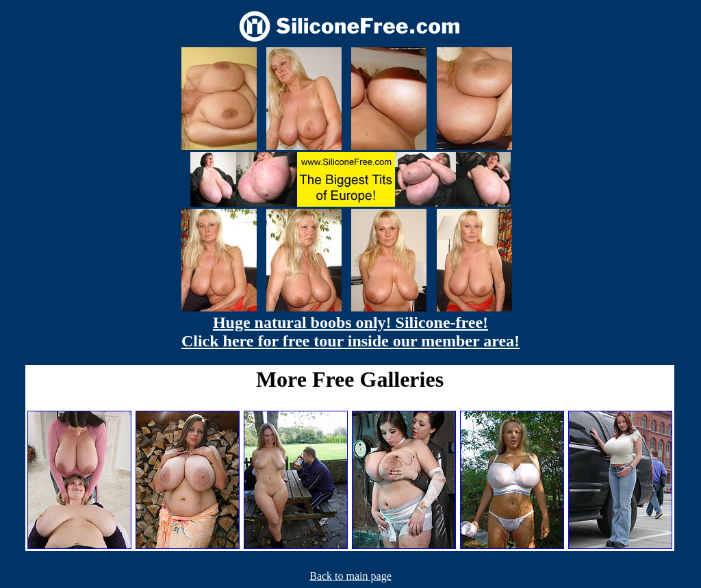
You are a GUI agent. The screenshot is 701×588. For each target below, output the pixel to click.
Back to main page (350, 576)
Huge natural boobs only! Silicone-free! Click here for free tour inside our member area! (350, 332)
